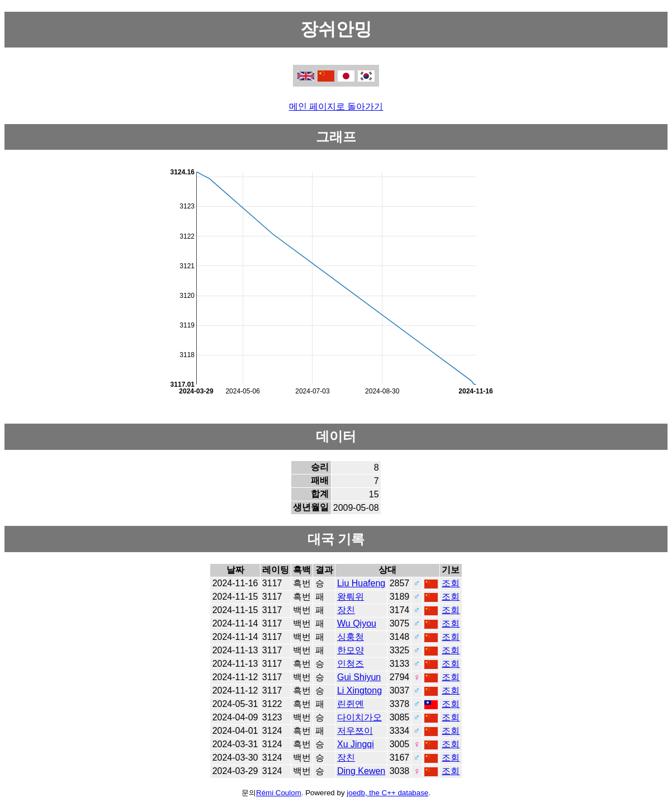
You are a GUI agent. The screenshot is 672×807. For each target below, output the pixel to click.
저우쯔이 (355, 731)
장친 (346, 610)
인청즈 (351, 664)
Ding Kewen (361, 771)
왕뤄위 (351, 597)
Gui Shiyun (359, 677)
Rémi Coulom (279, 793)
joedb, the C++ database (387, 793)
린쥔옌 (351, 704)
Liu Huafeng (361, 583)
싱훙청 (351, 637)
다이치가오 (359, 717)
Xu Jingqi (356, 744)
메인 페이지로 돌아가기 (336, 106)
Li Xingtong (359, 690)
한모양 (351, 650)
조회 (451, 583)
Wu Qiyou (357, 623)
